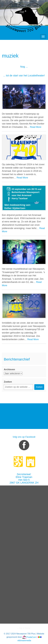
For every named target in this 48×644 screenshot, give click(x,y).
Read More (36, 127)
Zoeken (8, 382)
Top (20, 628)
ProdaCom (29, 637)
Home (28, 628)
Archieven (9, 369)
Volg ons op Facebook (24, 444)
